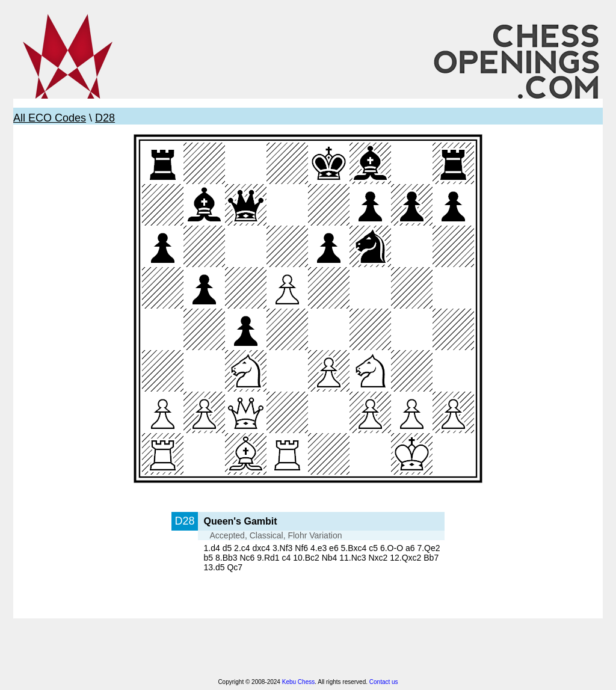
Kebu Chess (298, 682)
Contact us (384, 682)
